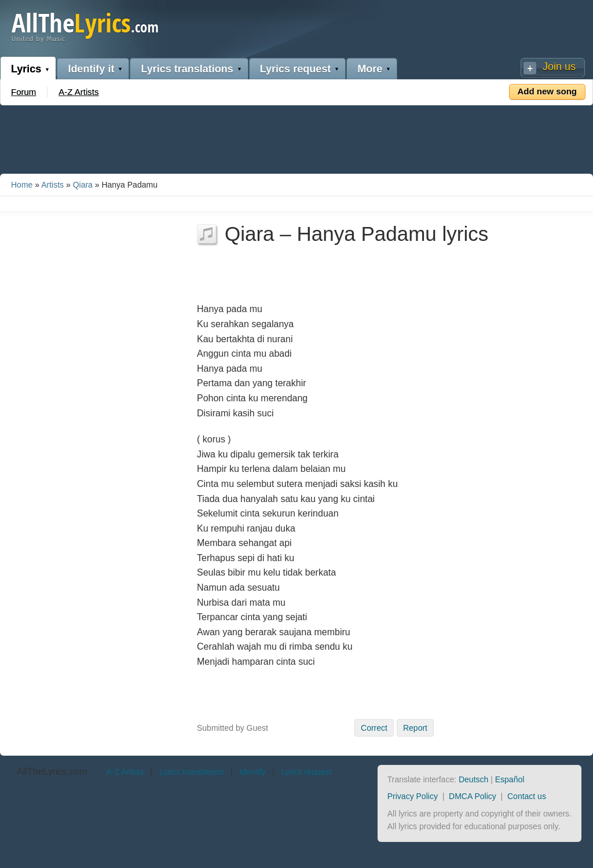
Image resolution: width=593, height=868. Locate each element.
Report (415, 728)
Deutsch (473, 779)
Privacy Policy (413, 796)
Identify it (91, 69)
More (370, 69)
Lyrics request (295, 69)
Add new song (548, 91)
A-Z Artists (78, 92)
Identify (252, 772)
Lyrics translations (187, 69)
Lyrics (26, 69)
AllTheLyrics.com (52, 772)
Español (510, 779)
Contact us (527, 796)
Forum (23, 92)
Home (22, 185)
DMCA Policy (473, 796)
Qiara (83, 185)
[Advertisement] (296, 137)
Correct (374, 728)
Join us (559, 67)
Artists (52, 185)
